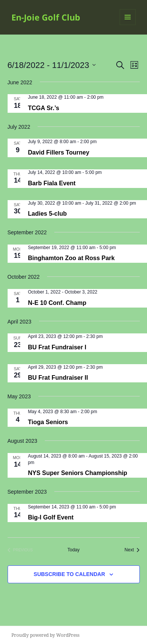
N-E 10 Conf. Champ (57, 303)
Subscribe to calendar (70, 574)
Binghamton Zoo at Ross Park (71, 258)
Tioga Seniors (48, 422)
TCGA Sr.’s (44, 108)
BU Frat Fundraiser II (58, 378)
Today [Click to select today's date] (73, 550)
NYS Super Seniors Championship (78, 473)
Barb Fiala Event (52, 183)
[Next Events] (132, 550)
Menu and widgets (128, 25)
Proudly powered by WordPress (45, 635)
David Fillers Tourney (59, 152)
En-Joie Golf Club (46, 17)
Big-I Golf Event (51, 517)
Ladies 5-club (47, 214)
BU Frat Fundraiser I (57, 347)
